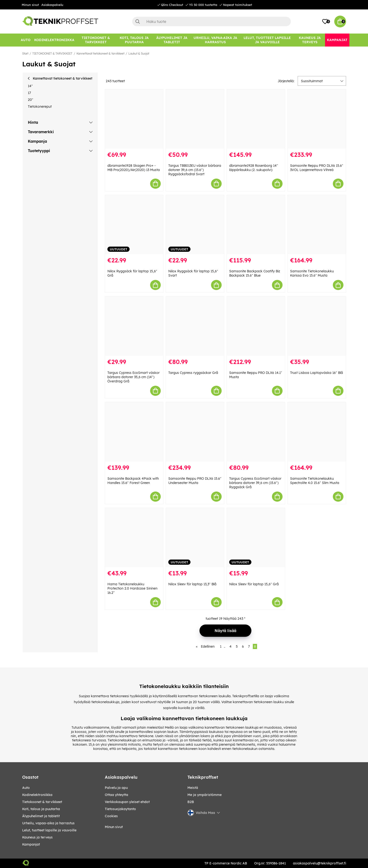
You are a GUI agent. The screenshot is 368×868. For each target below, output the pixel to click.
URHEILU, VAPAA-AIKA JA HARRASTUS (48, 823)
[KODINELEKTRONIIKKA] (54, 40)
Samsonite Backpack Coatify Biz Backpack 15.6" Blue (255, 273)
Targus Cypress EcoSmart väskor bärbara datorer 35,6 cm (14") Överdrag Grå (133, 377)
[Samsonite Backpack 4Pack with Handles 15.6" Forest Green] (134, 432)
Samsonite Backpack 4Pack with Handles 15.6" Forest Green (133, 481)
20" (31, 100)
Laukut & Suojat (139, 53)
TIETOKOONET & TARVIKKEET (52, 53)
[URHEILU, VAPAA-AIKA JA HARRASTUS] (215, 40)
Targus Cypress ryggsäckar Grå (193, 373)
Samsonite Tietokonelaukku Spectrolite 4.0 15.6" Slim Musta (315, 481)
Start (25, 53)
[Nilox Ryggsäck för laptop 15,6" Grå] (134, 225)
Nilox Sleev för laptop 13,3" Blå (192, 584)
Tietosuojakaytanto (120, 809)
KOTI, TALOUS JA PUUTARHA (41, 809)
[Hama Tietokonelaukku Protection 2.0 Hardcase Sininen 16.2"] (134, 538)
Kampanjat (31, 844)
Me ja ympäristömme (205, 795)
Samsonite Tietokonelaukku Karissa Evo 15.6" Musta (312, 273)
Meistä (193, 788)
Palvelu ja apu (116, 788)
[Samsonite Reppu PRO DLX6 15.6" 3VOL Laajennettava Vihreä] (317, 119)
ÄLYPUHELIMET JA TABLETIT (41, 816)
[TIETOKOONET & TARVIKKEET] (96, 40)
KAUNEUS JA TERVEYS (37, 837)
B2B (191, 802)
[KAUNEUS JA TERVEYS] (310, 40)
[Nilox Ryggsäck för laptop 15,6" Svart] (195, 225)
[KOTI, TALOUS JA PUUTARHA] (134, 40)
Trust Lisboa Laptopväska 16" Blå (317, 373)
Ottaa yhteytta (116, 795)
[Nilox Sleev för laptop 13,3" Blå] (195, 538)
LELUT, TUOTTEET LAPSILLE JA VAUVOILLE (49, 830)
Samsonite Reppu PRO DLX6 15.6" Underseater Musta (195, 481)
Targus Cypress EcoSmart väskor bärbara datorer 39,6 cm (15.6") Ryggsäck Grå (255, 483)
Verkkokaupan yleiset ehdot (127, 802)
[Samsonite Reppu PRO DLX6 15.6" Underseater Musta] (195, 432)
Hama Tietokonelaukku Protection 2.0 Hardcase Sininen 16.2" (132, 588)
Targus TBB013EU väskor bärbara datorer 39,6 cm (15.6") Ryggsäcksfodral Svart (195, 170)
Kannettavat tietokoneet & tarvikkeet (100, 53)
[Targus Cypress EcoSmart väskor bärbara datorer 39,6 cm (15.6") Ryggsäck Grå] (256, 432)
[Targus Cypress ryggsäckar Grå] (195, 326)
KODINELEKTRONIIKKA (37, 795)
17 (29, 93)
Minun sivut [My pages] (114, 827)
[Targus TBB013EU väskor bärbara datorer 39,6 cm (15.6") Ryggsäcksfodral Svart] (195, 119)
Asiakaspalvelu (52, 5)
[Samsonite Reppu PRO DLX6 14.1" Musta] (256, 326)
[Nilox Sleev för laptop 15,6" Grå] (256, 538)
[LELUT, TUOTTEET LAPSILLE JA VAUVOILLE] (267, 40)
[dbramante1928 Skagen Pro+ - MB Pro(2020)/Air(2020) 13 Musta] (134, 119)
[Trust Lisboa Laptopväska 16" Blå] (317, 326)
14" (30, 86)
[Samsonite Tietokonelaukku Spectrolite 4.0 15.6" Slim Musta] (317, 432)
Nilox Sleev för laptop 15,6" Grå (254, 584)
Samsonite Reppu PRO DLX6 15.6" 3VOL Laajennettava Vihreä (317, 168)
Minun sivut (30, 5)
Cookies (111, 816)
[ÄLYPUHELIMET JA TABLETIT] (172, 40)
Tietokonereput (40, 107)
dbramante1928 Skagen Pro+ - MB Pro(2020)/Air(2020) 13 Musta (134, 168)
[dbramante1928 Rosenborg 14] (256, 119)
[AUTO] (26, 40)
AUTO (26, 788)
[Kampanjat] (337, 40)
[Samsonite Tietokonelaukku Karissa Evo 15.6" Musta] (317, 225)
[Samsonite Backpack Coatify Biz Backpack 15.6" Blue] (256, 225)
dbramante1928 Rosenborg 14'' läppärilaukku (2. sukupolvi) (254, 168)
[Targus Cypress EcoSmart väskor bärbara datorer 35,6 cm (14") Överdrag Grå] (134, 326)
